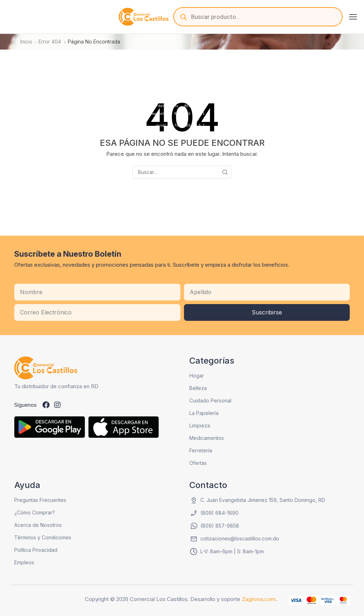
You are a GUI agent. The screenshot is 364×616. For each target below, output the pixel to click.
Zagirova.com (259, 599)
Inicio (26, 42)
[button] (353, 17)
